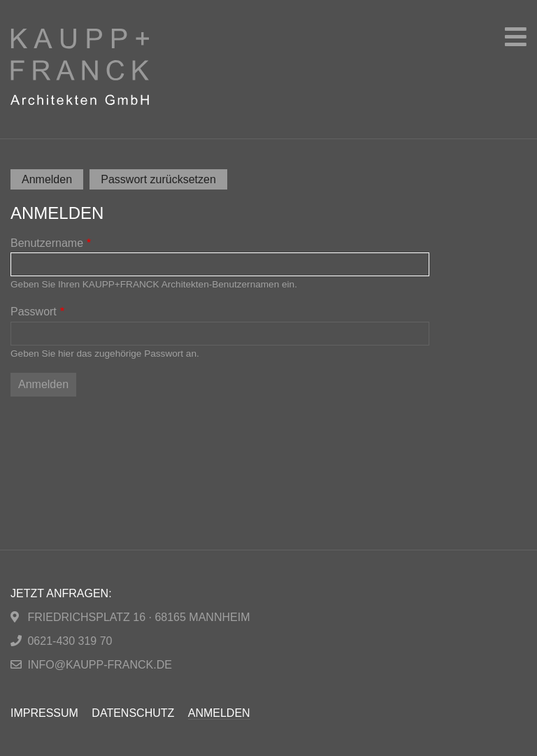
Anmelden (52, 180)
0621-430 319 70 (70, 641)
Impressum (44, 713)
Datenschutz (133, 713)
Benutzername (47, 243)
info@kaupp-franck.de (99, 665)
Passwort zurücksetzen (158, 179)
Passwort (34, 312)
